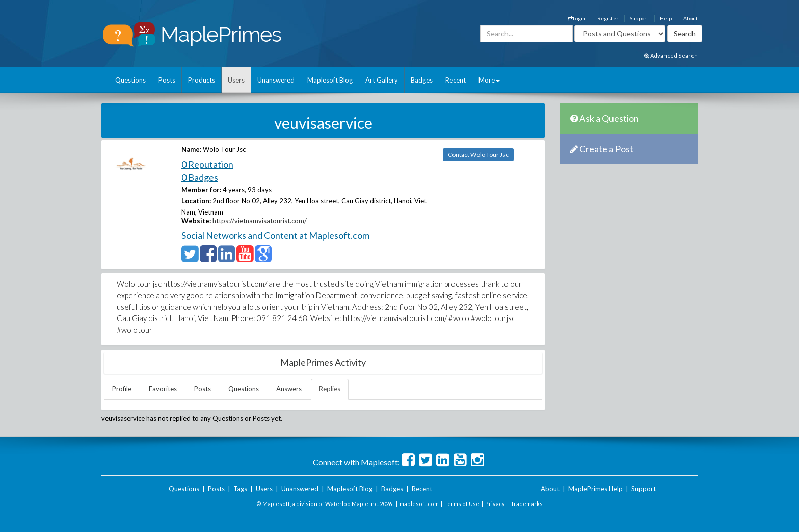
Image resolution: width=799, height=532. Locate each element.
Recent (456, 80)
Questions (130, 80)
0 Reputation (207, 164)
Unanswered (276, 80)
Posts (167, 80)
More (489, 80)
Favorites (163, 389)
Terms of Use (462, 504)
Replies (330, 389)
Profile (122, 389)
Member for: (201, 190)
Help (666, 18)
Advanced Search (671, 55)
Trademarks (527, 504)
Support (639, 18)
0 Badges (200, 177)
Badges (422, 80)
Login (577, 18)
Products (202, 80)
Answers (289, 389)
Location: (196, 201)
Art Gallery (382, 80)
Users (236, 80)
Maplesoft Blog (330, 80)
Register (608, 18)
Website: (196, 221)
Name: (191, 149)
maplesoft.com (419, 504)
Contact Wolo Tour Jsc (478, 155)
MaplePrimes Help (595, 489)
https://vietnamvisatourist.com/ (260, 221)
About (690, 18)
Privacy (495, 504)
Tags (240, 489)
